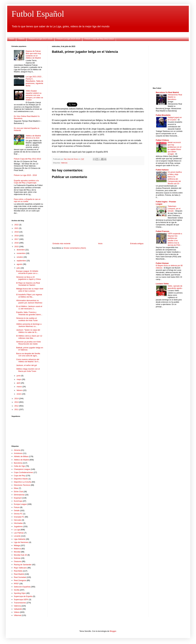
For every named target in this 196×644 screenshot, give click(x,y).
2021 (17, 228)
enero (19, 394)
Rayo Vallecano (20, 568)
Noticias (17, 558)
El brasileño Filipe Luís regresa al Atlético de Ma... (29, 296)
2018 (17, 236)
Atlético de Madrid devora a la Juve (33, 137)
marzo (20, 387)
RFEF (16, 584)
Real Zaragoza (20, 580)
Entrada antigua (137, 243)
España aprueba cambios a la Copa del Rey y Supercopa (26, 182)
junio (19, 376)
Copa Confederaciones (23, 472)
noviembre (21, 253)
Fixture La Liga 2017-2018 (40, 39)
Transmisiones (20, 603)
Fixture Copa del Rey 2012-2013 (99, 39)
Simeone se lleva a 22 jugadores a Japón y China (28, 278)
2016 (17, 243)
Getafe (17, 510)
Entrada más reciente (62, 243)
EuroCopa (18, 501)
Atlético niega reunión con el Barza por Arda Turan (28, 370)
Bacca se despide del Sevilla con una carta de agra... (28, 355)
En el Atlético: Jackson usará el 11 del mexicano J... (29, 307)
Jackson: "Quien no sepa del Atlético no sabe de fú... (28, 331)
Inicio (12, 39)
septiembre (22, 261)
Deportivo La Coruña (22, 482)
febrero (20, 390)
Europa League (20, 504)
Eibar (16, 488)
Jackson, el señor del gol (26, 365)
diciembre (21, 250)
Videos (21, 39)
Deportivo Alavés (21, 479)
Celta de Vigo (19, 466)
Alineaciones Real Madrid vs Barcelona (175, 97)
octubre (20, 257)
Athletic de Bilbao (21, 456)
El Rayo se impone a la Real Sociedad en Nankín (28, 284)
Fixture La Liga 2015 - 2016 (25, 175)
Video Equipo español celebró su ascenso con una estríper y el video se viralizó (34, 95)
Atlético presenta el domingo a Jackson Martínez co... (29, 325)
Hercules (18, 520)
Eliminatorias (19, 495)
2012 (17, 406)
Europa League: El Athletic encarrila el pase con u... (27, 272)
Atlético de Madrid (21, 460)
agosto (20, 264)
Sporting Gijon (20, 593)
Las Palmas (19, 533)
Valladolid (18, 609)
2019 (17, 232)
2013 (17, 402)
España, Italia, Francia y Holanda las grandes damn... (29, 313)
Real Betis (18, 571)
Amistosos (18, 453)
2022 (17, 225)
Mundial (17, 552)
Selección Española (22, 587)
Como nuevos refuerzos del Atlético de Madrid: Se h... (28, 361)
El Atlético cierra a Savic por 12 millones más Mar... (29, 337)
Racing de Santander (23, 565)
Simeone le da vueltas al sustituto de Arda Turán (27, 319)
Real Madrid (19, 574)
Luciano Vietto (162, 284)
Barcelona (18, 463)
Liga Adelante (20, 539)
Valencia (64, 163)
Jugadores (18, 526)
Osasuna (18, 561)
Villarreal (17, 615)
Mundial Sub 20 (20, 555)
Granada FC (19, 517)
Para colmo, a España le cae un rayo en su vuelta (27, 200)
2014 (17, 398)
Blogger (113, 631)
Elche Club (18, 492)
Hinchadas (18, 523)
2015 (17, 247)
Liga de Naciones (21, 542)
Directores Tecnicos (22, 485)
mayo (19, 379)
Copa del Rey (20, 476)
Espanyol (18, 498)
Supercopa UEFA (21, 599)
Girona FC (18, 514)
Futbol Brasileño (163, 115)
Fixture (17, 507)
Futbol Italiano (162, 170)
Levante (17, 536)
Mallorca (17, 549)
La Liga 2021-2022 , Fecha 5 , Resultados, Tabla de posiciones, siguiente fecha (34, 81)
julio (19, 268)
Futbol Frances (162, 231)
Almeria (17, 450)
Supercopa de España (23, 596)
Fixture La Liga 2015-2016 (68, 39)
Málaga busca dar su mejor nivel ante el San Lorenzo (30, 290)
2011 (17, 409)
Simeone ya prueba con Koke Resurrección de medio (28, 343)
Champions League (22, 469)
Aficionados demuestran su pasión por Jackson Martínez (29, 302)
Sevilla (17, 590)
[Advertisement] (98, 76)
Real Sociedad (20, 577)
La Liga (17, 530)
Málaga (17, 545)
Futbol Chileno (162, 140)
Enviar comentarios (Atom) (75, 248)
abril (19, 383)
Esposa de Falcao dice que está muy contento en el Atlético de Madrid (33, 54)
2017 (17, 239)
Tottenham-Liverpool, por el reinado (174, 209)
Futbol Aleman (162, 263)
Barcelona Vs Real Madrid (167, 92)
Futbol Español (38, 14)
